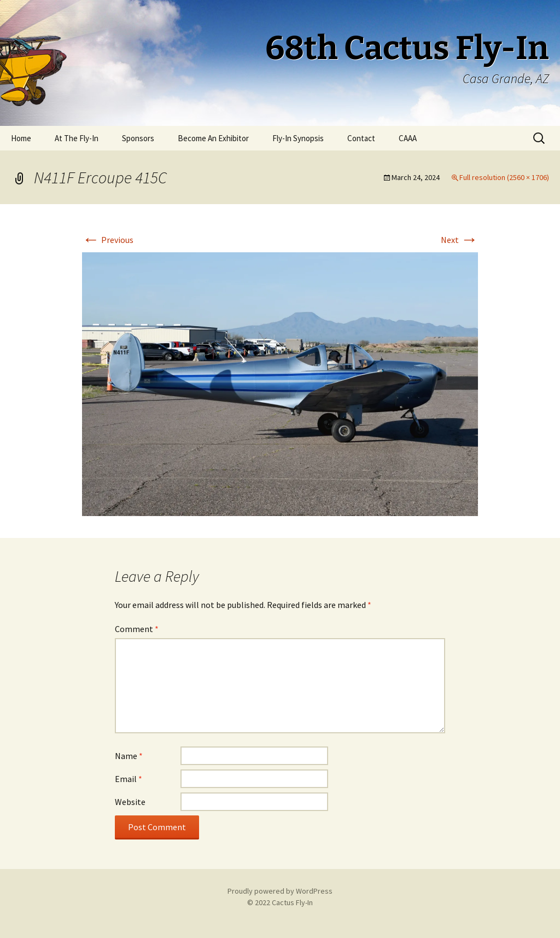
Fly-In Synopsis (298, 138)
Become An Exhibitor (213, 138)
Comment (137, 629)
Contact (361, 138)
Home (21, 138)
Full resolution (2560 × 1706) (504, 177)
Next (459, 240)
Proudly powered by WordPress (280, 891)
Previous (108, 240)
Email (129, 779)
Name (129, 756)
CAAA (408, 138)
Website (130, 802)
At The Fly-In (77, 138)
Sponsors (138, 138)
